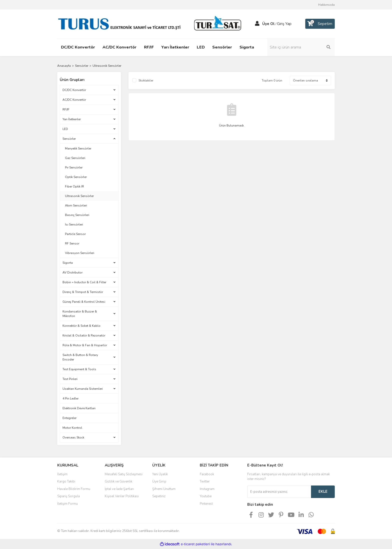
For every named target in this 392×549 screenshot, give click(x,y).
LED (65, 129)
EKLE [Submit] (323, 491)
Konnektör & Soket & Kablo (81, 326)
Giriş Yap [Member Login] (284, 24)
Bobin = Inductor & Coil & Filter (84, 282)
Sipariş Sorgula (68, 496)
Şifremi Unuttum (164, 489)
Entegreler (69, 418)
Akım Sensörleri (76, 205)
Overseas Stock (73, 437)
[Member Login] (257, 24)
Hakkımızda (326, 5)
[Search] (301, 47)
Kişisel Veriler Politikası (122, 496)
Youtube (206, 496)
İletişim (62, 474)
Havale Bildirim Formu (74, 489)
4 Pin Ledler (70, 398)
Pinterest (206, 504)
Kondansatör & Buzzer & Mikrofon (80, 314)
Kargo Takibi (66, 481)
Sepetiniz (159, 496)
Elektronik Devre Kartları (79, 408)
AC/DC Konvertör (74, 100)
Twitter (205, 481)
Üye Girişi (159, 481)
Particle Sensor (75, 234)
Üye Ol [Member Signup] (268, 24)
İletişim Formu (67, 504)
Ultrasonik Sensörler (107, 66)
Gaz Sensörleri (75, 158)
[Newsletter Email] (279, 492)
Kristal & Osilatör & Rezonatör (84, 335)
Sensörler (69, 139)
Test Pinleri (70, 379)
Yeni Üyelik (160, 474)
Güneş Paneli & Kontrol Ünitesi (84, 302)
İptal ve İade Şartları (119, 489)
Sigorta (68, 263)
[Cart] (320, 24)
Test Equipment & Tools (79, 369)
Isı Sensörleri (74, 224)
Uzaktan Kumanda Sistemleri (83, 389)
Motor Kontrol (72, 428)
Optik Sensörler (76, 177)
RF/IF (66, 109)
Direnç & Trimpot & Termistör (83, 292)
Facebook (207, 474)
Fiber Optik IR (74, 186)
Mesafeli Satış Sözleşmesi (124, 474)
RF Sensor (72, 243)
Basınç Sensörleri (77, 215)
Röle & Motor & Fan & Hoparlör (85, 345)
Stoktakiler (146, 80)
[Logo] (151, 23)
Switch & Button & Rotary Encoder (80, 357)
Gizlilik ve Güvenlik (118, 481)
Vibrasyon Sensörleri (80, 253)
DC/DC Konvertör (74, 90)
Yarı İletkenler (72, 119)
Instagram (207, 489)
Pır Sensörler (74, 167)
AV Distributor (72, 272)
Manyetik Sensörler (78, 148)
